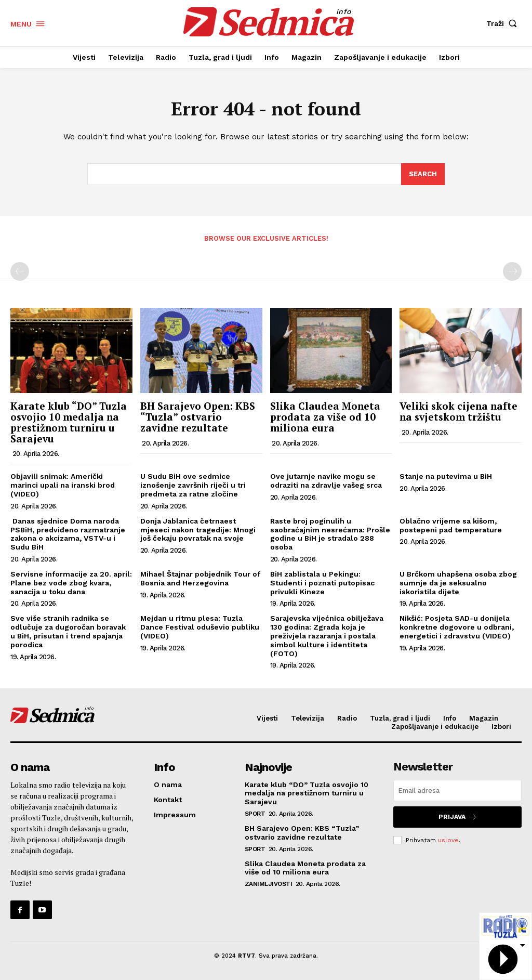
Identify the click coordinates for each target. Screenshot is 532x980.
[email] (457, 790)
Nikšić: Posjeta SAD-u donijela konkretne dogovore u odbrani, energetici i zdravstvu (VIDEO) (457, 628)
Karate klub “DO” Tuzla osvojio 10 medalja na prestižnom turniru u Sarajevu (69, 422)
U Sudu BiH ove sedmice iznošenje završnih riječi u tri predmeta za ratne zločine (193, 486)
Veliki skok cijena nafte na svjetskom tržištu (458, 411)
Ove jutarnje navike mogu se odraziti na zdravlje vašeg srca (326, 481)
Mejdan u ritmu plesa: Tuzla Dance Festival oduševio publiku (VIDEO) (200, 628)
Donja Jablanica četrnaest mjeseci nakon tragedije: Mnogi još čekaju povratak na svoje (198, 530)
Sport (255, 814)
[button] (504, 23)
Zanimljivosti (269, 884)
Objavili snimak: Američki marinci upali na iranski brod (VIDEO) (63, 486)
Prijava (458, 817)
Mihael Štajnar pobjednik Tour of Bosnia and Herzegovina (200, 578)
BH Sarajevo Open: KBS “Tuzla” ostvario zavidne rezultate (198, 417)
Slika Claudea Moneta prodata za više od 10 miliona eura (325, 417)
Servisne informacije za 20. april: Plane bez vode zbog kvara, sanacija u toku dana (71, 583)
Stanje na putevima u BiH (446, 477)
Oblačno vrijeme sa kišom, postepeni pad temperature (451, 525)
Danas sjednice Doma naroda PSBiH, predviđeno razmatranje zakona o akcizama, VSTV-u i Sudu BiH (68, 534)
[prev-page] (20, 271)
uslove (448, 840)
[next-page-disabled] (512, 271)
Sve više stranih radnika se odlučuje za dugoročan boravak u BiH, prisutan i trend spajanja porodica (68, 632)
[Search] (423, 175)
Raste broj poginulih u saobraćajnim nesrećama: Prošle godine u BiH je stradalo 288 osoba (330, 534)
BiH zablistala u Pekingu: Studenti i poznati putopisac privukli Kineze (322, 583)
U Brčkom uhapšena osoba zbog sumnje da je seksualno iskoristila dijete (458, 583)
